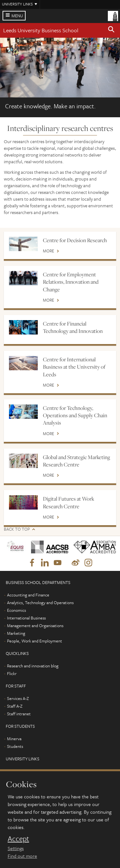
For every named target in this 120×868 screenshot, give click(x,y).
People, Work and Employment (35, 641)
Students (15, 746)
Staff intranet (19, 714)
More (48, 251)
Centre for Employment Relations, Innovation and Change (71, 282)
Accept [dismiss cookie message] (18, 839)
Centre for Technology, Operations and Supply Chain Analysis (75, 415)
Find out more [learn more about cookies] (22, 856)
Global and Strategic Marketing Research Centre (76, 461)
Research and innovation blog (33, 666)
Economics (16, 610)
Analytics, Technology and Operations (40, 603)
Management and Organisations (35, 626)
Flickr (12, 673)
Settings (16, 848)
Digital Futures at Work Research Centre (68, 502)
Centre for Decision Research (75, 240)
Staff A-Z (15, 706)
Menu (17, 16)
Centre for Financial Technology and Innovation (73, 327)
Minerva (14, 739)
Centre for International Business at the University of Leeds (74, 367)
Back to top (17, 529)
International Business (26, 618)
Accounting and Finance (28, 595)
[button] (111, 30)
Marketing (16, 633)
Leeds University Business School (41, 30)
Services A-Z (18, 698)
